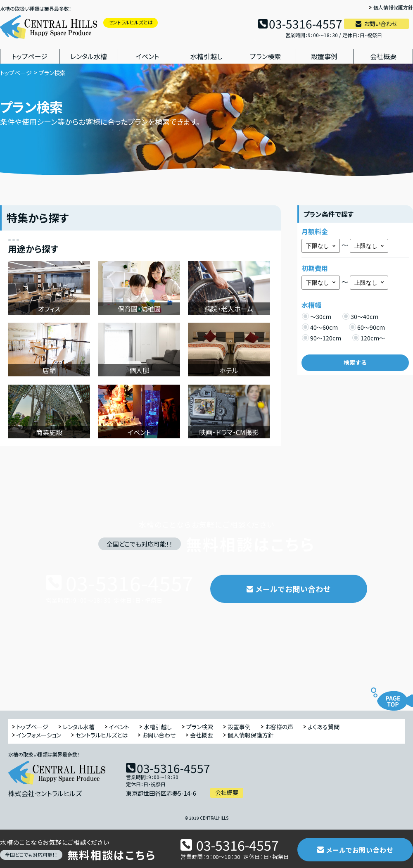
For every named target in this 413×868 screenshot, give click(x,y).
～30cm (316, 316)
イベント (147, 56)
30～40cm (360, 316)
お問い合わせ (381, 24)
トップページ (30, 56)
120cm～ (368, 338)
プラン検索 (265, 56)
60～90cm (367, 327)
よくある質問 (324, 727)
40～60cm (320, 327)
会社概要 (383, 56)
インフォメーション (39, 735)
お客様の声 (279, 727)
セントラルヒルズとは (131, 22)
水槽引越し (206, 56)
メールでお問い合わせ (293, 589)
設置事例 (324, 56)
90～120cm (321, 338)
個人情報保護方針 (393, 8)
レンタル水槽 (89, 56)
